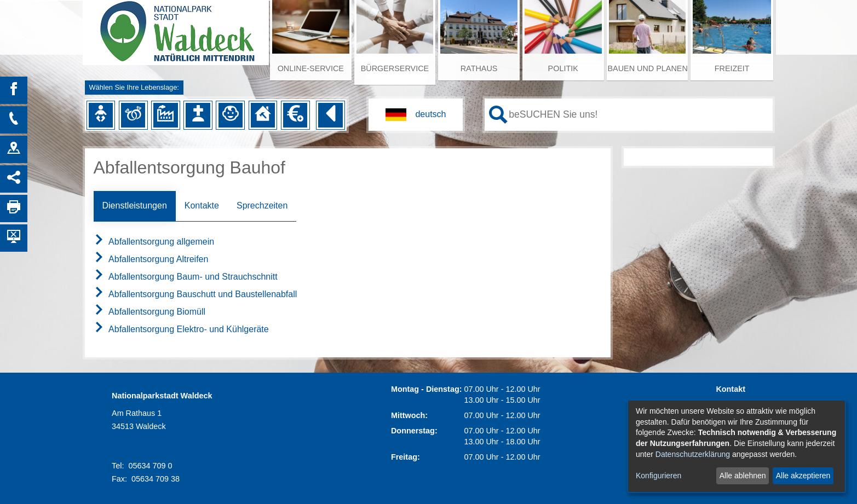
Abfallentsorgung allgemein (154, 242)
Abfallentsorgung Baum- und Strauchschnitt (186, 277)
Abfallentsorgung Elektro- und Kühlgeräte (181, 329)
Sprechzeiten (262, 205)
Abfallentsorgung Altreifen (151, 259)
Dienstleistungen (135, 205)
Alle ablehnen (743, 476)
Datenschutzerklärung (693, 454)
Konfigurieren (658, 476)
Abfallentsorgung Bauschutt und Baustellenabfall (195, 294)
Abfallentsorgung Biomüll (150, 312)
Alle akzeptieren (803, 476)
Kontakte (202, 205)
